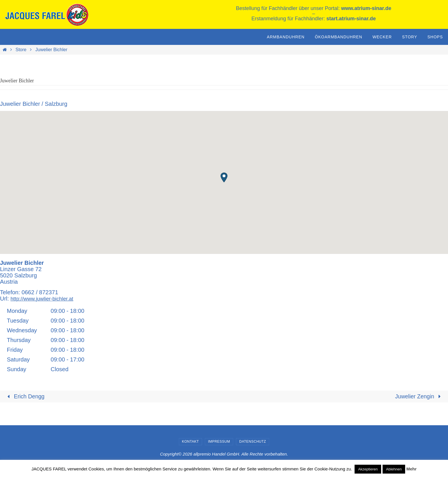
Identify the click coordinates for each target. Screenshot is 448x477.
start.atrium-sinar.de (351, 19)
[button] (224, 177)
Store (21, 50)
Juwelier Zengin (419, 397)
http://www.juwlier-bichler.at (45, 299)
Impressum (219, 442)
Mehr (411, 469)
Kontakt (190, 442)
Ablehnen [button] (394, 469)
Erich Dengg (25, 397)
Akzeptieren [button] (368, 469)
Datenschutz (253, 442)
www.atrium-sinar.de (366, 8)
